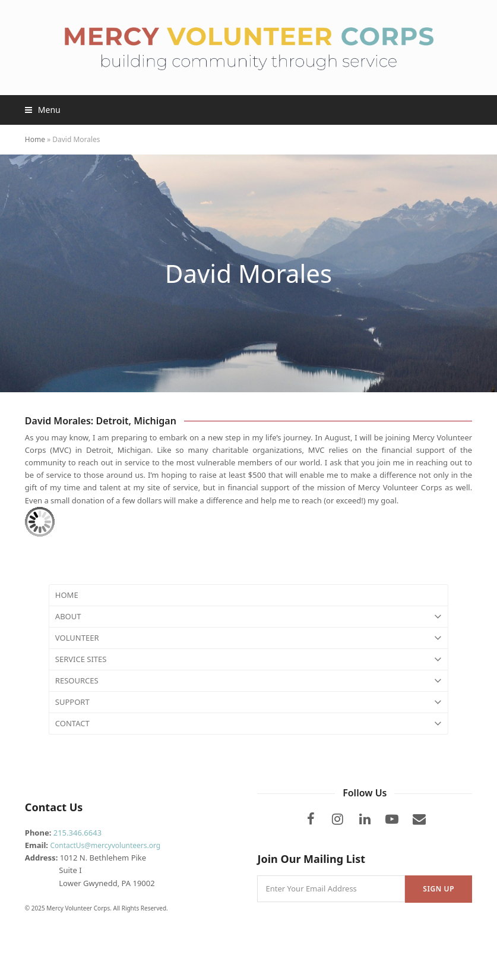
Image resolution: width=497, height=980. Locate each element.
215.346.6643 (77, 833)
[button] (43, 110)
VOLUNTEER (248, 638)
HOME (67, 595)
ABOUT (248, 617)
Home (35, 139)
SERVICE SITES (248, 659)
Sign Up (439, 889)
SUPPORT (248, 702)
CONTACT (248, 724)
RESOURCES (248, 681)
